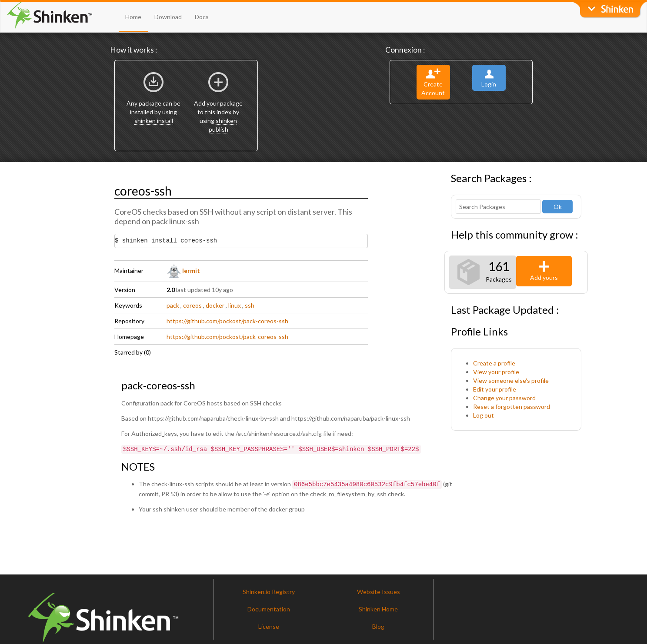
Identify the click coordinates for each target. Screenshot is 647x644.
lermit (183, 271)
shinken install (154, 121)
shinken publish (223, 125)
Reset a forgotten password (512, 407)
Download (168, 17)
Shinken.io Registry (269, 590)
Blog (378, 625)
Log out (484, 415)
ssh (250, 305)
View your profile (496, 372)
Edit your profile (495, 389)
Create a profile (494, 363)
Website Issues (379, 590)
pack (173, 305)
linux (235, 305)
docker (215, 305)
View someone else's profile (511, 380)
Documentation (269, 607)
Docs (202, 17)
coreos (192, 305)
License (269, 625)
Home (133, 17)
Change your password (504, 398)
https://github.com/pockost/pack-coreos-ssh (227, 321)
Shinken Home (378, 607)
